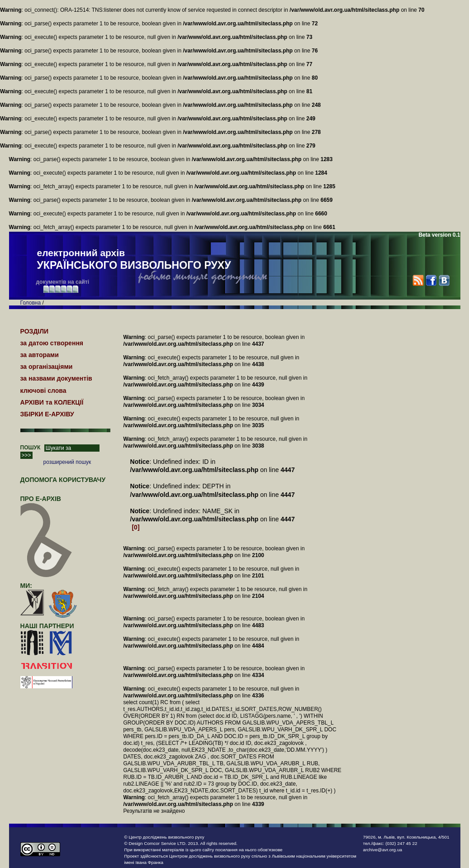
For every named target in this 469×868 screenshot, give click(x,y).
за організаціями (47, 367)
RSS (418, 280)
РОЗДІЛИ (35, 331)
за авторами (40, 355)
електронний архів (134, 260)
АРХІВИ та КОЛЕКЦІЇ (52, 402)
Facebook (431, 280)
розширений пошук (67, 462)
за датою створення (52, 343)
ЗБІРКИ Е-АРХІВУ (47, 414)
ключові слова (43, 391)
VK (444, 280)
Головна (31, 303)
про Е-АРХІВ (46, 503)
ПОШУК (31, 448)
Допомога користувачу (63, 480)
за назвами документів (56, 378)
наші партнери (47, 626)
